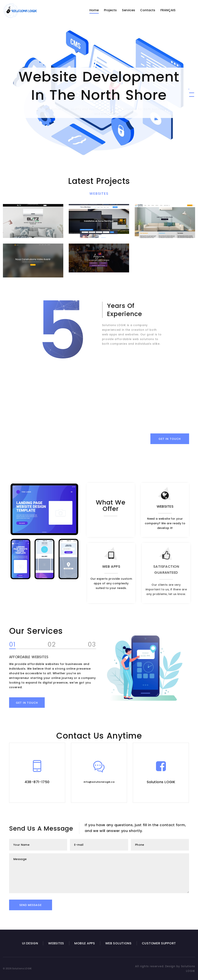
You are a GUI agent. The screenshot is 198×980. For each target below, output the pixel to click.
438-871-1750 (37, 782)
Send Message (31, 905)
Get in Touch (170, 439)
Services (129, 10)
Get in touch (22, 703)
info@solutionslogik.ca (99, 782)
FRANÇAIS (168, 10)
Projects (110, 10)
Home (94, 10)
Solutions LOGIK (161, 782)
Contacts (148, 10)
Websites (99, 193)
